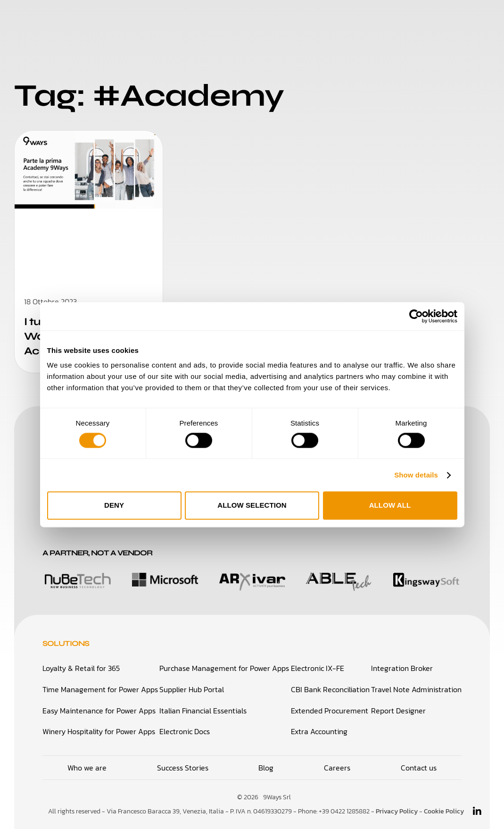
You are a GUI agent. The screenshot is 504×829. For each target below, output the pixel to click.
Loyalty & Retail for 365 (81, 669)
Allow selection (252, 506)
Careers (339, 19)
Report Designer (398, 710)
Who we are (87, 766)
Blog (381, 19)
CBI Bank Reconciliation (330, 689)
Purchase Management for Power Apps (224, 669)
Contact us (419, 766)
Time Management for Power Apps (100, 689)
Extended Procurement (330, 710)
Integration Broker (402, 669)
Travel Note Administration (416, 689)
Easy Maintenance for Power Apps (99, 710)
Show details (416, 475)
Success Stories (272, 19)
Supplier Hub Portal (192, 689)
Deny (114, 506)
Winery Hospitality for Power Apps (99, 731)
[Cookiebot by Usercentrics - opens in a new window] (416, 316)
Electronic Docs (185, 731)
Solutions (132, 19)
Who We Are (195, 19)
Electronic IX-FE (318, 669)
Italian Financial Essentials (203, 710)
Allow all (390, 506)
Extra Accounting (319, 731)
